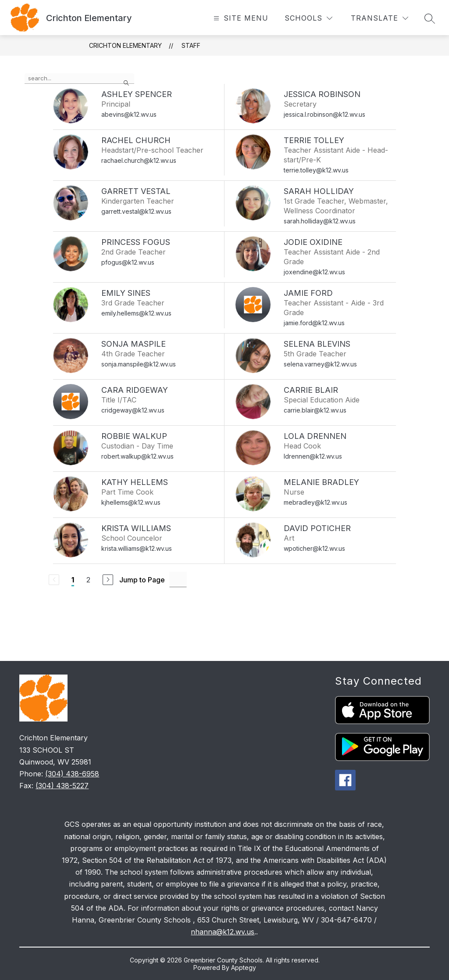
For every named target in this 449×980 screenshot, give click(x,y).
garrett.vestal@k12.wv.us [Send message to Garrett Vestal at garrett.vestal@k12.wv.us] (136, 211)
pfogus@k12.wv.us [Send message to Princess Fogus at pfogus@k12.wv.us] (128, 262)
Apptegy (244, 967)
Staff (191, 45)
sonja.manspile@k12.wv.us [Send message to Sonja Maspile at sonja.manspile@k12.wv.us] (139, 364)
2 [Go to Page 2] (88, 580)
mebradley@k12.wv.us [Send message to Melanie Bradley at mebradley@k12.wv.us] (315, 502)
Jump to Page (142, 580)
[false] (79, 79)
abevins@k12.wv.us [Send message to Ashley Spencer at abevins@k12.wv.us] (129, 114)
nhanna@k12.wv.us (223, 932)
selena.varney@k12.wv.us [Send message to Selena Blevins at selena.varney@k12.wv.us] (320, 364)
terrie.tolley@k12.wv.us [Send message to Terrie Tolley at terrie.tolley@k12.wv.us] (316, 170)
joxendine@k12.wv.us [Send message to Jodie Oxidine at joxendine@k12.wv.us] (314, 272)
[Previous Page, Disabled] (54, 580)
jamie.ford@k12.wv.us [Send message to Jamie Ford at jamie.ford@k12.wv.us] (314, 323)
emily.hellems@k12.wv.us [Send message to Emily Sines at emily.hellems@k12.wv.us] (136, 313)
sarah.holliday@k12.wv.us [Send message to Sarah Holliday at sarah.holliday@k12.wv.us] (320, 221)
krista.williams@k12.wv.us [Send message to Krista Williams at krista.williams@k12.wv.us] (137, 548)
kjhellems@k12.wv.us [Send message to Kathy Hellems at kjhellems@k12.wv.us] (131, 502)
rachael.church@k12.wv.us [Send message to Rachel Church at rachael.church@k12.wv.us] (139, 160)
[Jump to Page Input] (178, 580)
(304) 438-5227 (62, 786)
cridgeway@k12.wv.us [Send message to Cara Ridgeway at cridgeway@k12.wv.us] (133, 410)
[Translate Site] (380, 18)
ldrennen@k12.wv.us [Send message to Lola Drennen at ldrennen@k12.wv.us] (313, 456)
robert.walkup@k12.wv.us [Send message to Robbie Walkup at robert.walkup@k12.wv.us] (137, 456)
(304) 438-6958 (72, 774)
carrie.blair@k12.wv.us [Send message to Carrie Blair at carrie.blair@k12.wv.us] (315, 410)
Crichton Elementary (125, 45)
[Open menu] (240, 18)
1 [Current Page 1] (73, 580)
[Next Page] (108, 580)
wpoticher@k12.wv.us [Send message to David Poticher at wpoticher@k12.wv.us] (314, 548)
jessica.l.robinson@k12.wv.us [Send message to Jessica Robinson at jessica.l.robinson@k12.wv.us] (324, 114)
